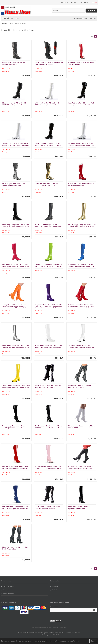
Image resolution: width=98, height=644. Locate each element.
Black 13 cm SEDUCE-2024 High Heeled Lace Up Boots (79, 387)
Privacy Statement (8, 594)
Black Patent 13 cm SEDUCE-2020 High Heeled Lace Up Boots (47, 508)
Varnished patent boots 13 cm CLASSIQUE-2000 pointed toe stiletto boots (14, 428)
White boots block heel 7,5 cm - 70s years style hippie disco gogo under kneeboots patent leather (48, 347)
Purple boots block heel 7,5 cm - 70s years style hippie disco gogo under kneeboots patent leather (49, 307)
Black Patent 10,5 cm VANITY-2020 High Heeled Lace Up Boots (48, 387)
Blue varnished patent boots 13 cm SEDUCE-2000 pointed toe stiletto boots (15, 509)
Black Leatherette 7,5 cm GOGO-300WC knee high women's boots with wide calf (15, 105)
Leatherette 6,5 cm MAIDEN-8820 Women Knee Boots (15, 64)
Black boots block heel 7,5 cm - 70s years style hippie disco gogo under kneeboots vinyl (48, 226)
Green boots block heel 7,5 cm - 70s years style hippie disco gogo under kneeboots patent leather (48, 266)
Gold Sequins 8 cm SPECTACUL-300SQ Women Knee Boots (47, 185)
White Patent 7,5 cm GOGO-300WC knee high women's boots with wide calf (16, 145)
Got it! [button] (93, 641)
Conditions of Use (7, 586)
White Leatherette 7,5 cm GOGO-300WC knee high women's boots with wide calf (47, 105)
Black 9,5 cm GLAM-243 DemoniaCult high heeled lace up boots (49, 64)
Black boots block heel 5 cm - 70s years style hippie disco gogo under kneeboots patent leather (48, 145)
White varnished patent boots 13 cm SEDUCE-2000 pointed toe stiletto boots (81, 428)
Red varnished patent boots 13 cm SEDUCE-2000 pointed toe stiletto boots (15, 468)
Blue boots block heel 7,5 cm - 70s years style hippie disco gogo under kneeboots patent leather (81, 266)
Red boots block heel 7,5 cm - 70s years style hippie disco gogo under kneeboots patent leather (81, 307)
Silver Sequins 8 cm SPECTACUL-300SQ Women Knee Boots (14, 185)
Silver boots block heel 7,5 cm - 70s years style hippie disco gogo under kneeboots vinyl (16, 347)
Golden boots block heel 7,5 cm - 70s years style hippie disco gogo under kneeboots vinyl (82, 226)
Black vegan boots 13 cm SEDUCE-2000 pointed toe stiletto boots (80, 467)
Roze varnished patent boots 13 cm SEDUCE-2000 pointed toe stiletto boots (48, 468)
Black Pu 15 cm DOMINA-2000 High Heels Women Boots (15, 548)
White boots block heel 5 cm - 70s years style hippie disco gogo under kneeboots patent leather (81, 145)
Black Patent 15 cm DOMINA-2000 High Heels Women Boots (80, 508)
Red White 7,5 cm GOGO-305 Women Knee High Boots (82, 64)
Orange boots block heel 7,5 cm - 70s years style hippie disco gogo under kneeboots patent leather (15, 307)
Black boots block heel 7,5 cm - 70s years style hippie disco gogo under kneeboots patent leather (16, 226)
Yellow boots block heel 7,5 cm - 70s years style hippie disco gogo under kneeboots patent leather (16, 388)
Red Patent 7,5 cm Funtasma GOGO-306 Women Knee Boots (81, 185)
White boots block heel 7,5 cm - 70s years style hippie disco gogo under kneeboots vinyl (81, 347)
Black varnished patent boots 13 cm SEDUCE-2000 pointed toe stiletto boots (48, 428)
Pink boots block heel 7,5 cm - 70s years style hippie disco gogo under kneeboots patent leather (16, 266)
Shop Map (54, 586)
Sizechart (5, 590)
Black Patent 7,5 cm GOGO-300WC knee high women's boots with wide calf (81, 105)
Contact (53, 590)
